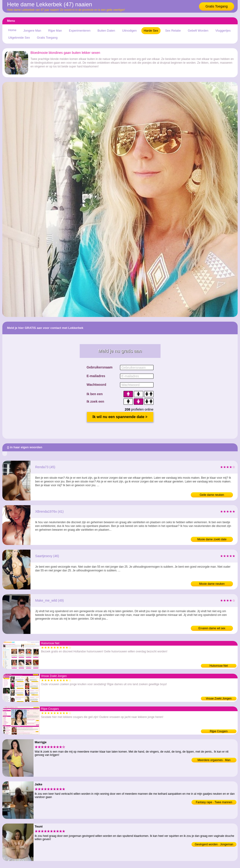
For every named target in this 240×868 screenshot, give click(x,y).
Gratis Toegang (217, 6)
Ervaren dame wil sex (212, 628)
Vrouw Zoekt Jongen (219, 699)
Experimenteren (80, 31)
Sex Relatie (173, 31)
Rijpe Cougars (219, 731)
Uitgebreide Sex (19, 38)
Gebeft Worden (198, 31)
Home (12, 30)
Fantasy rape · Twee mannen (214, 802)
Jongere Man (32, 31)
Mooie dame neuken (212, 584)
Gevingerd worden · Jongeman (214, 844)
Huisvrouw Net (219, 666)
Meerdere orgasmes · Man (214, 760)
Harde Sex (151, 31)
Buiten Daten (106, 31)
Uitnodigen (129, 31)
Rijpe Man (55, 31)
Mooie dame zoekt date (212, 539)
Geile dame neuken (212, 495)
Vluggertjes (223, 31)
